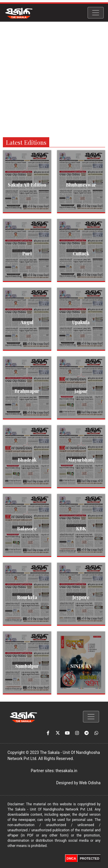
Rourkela (27, 597)
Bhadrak (27, 460)
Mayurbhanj (81, 460)
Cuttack (81, 253)
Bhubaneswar (81, 185)
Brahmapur (27, 391)
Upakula (81, 322)
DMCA (71, 858)
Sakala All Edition (27, 185)
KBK (81, 528)
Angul (27, 322)
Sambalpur (27, 666)
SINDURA (81, 666)
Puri (27, 253)
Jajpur (81, 391)
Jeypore (81, 597)
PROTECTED (90, 858)
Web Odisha (90, 783)
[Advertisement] (54, 79)
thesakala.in (66, 771)
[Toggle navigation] (96, 13)
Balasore (27, 528)
